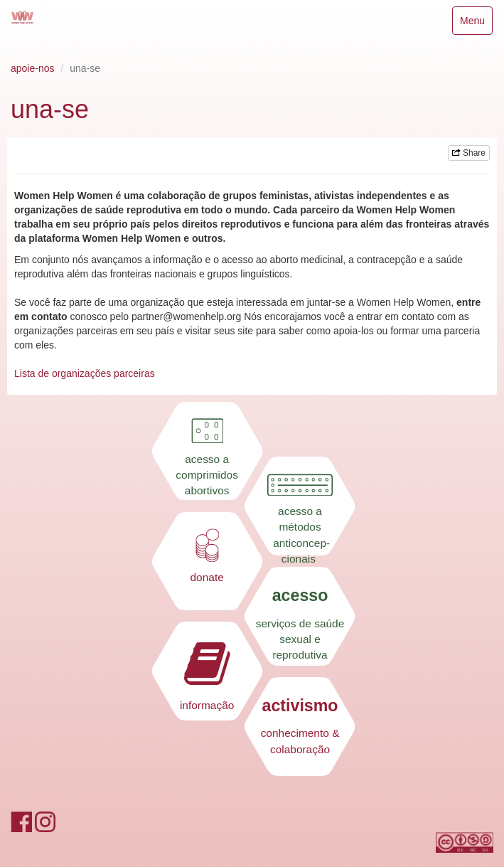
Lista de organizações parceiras (85, 373)
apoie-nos (33, 68)
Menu (476, 24)
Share (469, 153)
